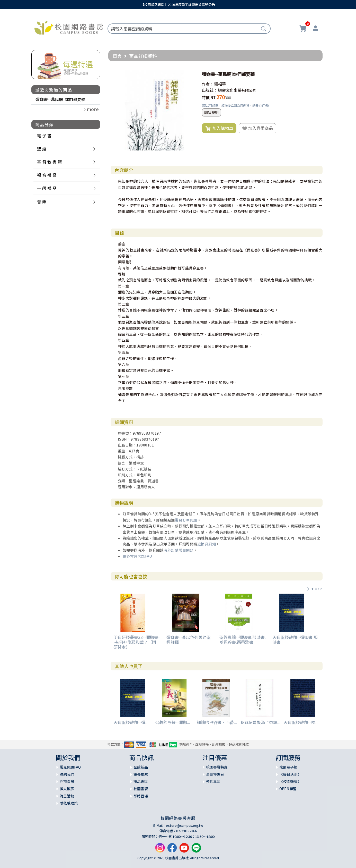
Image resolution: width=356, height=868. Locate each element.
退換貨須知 (207, 544)
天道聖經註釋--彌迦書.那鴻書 (295, 640)
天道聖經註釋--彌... (131, 722)
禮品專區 (141, 781)
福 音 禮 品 (47, 175)
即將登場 (141, 796)
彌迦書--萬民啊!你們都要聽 (60, 99)
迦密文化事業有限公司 (237, 90)
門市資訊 (67, 781)
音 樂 (42, 201)
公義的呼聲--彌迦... (173, 722)
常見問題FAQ (70, 767)
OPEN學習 (288, 789)
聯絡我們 (67, 774)
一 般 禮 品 (47, 188)
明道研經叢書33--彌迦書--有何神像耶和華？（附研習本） (137, 642)
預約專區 (213, 781)
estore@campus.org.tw (185, 825)
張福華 (220, 84)
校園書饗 (141, 789)
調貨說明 (211, 112)
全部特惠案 (215, 774)
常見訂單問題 (186, 520)
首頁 (117, 56)
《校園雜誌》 (290, 781)
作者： (208, 84)
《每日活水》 (290, 774)
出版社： (210, 90)
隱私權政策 (69, 803)
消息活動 (67, 796)
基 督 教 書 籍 (49, 162)
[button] (190, 74)
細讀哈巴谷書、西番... (217, 722)
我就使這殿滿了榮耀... (260, 722)
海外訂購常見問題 (179, 550)
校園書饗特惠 (217, 767)
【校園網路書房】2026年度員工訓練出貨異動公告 (178, 5)
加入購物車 (219, 128)
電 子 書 (44, 136)
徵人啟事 (67, 789)
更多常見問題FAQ (137, 556)
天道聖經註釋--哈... (301, 722)
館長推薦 (141, 774)
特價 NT (209, 98)
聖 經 (42, 149)
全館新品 (141, 767)
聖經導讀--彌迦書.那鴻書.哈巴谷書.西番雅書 (243, 640)
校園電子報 (288, 767)
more (314, 588)
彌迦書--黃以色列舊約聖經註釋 (189, 640)
